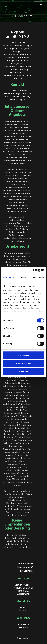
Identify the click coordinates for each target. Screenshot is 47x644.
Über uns (24, 611)
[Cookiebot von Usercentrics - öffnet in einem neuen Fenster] (33, 270)
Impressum (23, 624)
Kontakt (24, 608)
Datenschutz (24, 627)
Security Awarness (23, 585)
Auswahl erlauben (23, 363)
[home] (14, 5)
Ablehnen (23, 371)
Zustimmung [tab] (9, 277)
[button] (41, 5)
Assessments (23, 594)
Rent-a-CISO (23, 591)
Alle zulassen (23, 355)
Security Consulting (24, 588)
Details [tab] (23, 277)
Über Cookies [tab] (38, 277)
